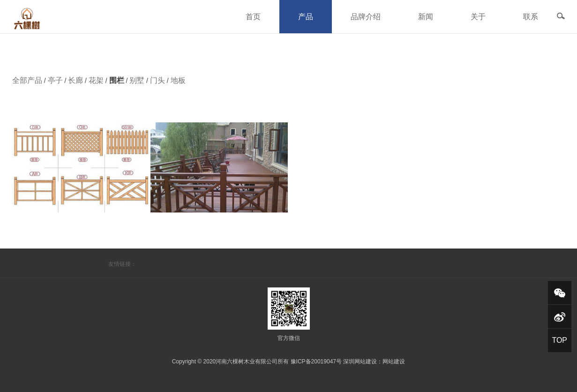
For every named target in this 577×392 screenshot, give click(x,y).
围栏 (117, 83)
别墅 (137, 83)
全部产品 (27, 83)
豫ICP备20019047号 (316, 362)
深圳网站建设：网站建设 (374, 362)
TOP (559, 340)
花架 (96, 83)
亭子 (55, 83)
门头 (157, 83)
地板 (178, 83)
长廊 (75, 83)
